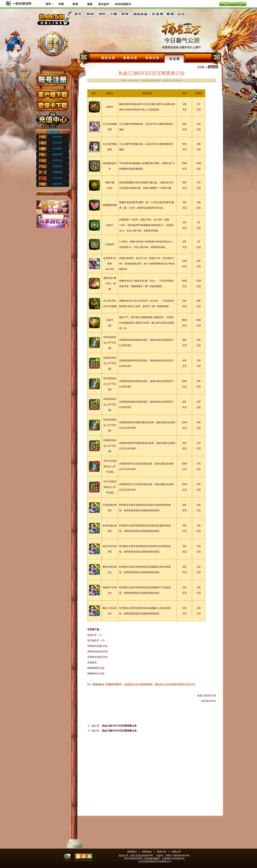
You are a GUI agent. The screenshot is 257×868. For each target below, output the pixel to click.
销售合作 (176, 852)
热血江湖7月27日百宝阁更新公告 (119, 726)
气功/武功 (57, 178)
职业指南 (57, 149)
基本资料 (57, 137)
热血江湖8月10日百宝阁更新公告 (119, 731)
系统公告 (130, 58)
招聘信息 (147, 852)
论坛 (182, 14)
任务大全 (57, 160)
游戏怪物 (57, 172)
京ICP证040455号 (133, 859)
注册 (240, 4)
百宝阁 (157, 14)
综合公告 (108, 58)
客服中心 (170, 14)
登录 (226, 4)
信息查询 (57, 184)
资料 (102, 14)
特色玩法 (57, 143)
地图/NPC (57, 154)
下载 (113, 14)
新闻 (90, 14)
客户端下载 (52, 93)
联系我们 (132, 852)
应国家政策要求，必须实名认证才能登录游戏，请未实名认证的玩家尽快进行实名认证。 (151, 684)
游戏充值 (140, 14)
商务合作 (162, 852)
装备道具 (57, 166)
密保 (125, 14)
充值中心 (52, 118)
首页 (78, 14)
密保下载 (52, 104)
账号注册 (52, 79)
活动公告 (152, 58)
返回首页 (214, 67)
